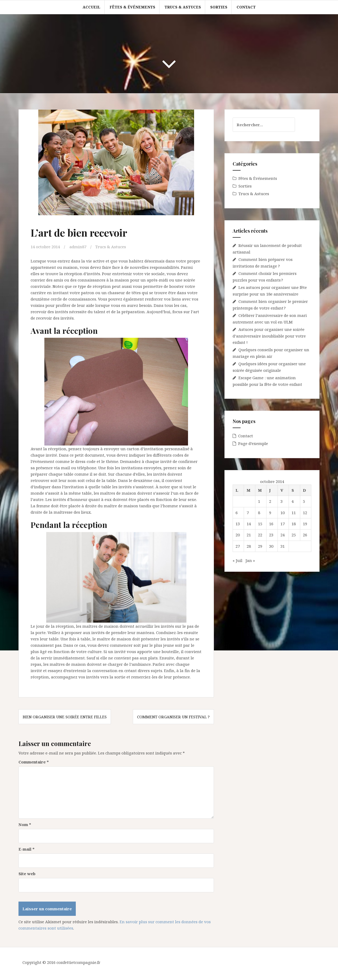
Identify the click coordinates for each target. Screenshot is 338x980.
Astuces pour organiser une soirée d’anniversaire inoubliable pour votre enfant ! (269, 336)
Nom (25, 824)
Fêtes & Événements (132, 7)
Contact (246, 7)
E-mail (27, 849)
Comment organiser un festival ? (173, 717)
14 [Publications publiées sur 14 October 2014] (249, 524)
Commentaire (34, 762)
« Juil (238, 560)
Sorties (219, 7)
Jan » (250, 560)
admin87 (78, 247)
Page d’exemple (253, 443)
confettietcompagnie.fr (78, 962)
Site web (27, 874)
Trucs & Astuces (183, 7)
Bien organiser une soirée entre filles (65, 717)
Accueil (91, 7)
